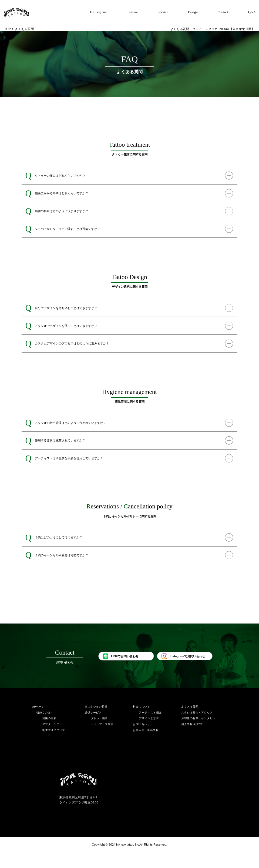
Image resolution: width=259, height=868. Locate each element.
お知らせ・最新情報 (146, 745)
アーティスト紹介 (150, 728)
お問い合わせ (141, 740)
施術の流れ (50, 734)
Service (163, 12)
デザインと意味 (149, 734)
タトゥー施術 (99, 734)
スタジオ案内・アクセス (197, 728)
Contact (223, 12)
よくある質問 (190, 722)
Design (193, 12)
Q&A (252, 12)
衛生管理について (54, 745)
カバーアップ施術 (102, 740)
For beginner (99, 12)
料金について (141, 722)
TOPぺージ (37, 722)
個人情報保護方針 (193, 740)
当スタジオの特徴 (96, 722)
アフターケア (51, 740)
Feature (133, 12)
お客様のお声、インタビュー (200, 734)
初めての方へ (45, 728)
